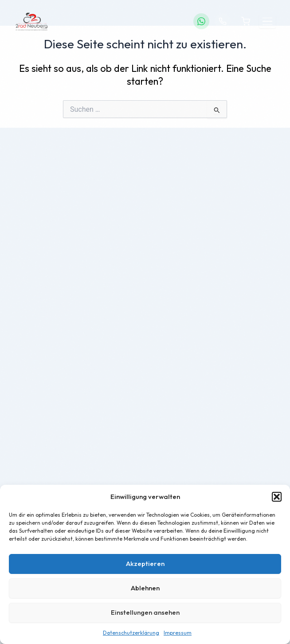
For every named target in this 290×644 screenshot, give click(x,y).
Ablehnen (145, 588)
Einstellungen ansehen (145, 612)
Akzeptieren (145, 563)
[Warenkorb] (246, 21)
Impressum (178, 633)
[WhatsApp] (201, 21)
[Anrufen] (223, 21)
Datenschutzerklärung (131, 633)
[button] (277, 497)
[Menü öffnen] (267, 22)
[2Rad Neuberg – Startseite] (31, 21)
